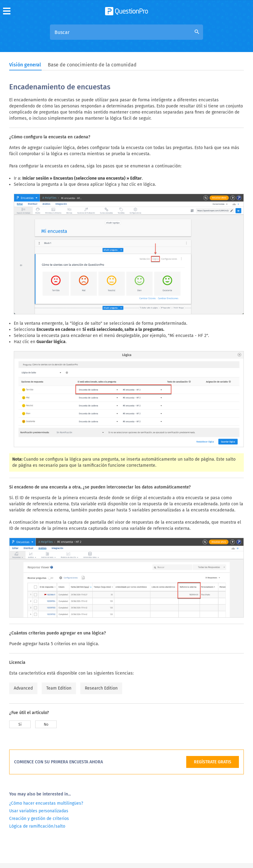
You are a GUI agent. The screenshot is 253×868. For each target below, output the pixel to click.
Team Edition (59, 688)
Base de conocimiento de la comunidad (92, 65)
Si (20, 724)
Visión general (25, 65)
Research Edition (101, 688)
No (46, 724)
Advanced (23, 688)
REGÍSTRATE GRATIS (213, 762)
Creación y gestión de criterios (39, 819)
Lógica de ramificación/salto (37, 826)
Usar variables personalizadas (39, 811)
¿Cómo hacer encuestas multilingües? (46, 803)
